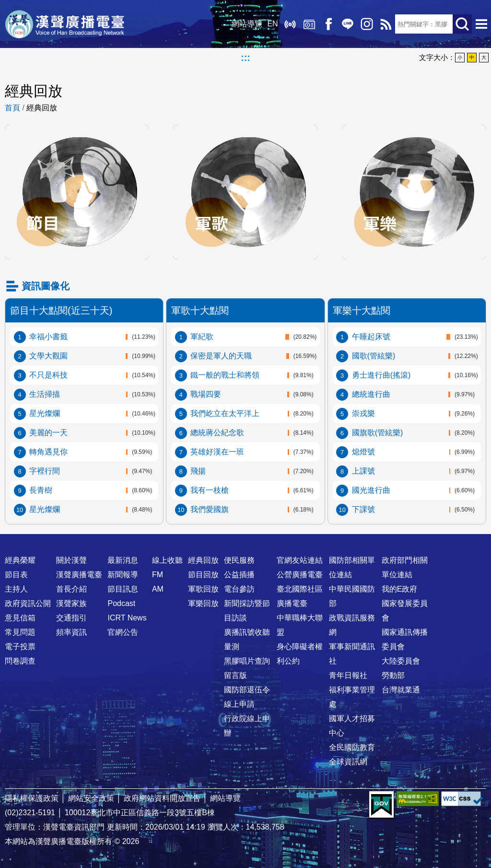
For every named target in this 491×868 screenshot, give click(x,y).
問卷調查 (20, 661)
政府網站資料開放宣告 (162, 798)
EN (272, 24)
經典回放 (309, 24)
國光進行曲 (371, 490)
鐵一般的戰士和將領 (225, 375)
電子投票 (20, 647)
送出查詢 (462, 24)
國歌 (374, 356)
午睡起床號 (371, 337)
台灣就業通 (401, 690)
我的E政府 (400, 589)
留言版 (235, 675)
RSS (386, 24)
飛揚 (198, 471)
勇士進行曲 (381, 375)
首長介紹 (71, 589)
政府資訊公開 (28, 603)
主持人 (16, 589)
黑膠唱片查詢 (247, 661)
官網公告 (123, 632)
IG (366, 24)
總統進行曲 (371, 394)
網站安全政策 (91, 798)
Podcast (121, 603)
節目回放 (77, 135)
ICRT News (127, 618)
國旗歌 (378, 433)
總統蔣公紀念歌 (217, 433)
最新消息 (123, 560)
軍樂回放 (414, 135)
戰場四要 (206, 394)
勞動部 (393, 675)
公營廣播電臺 (300, 575)
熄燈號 (363, 452)
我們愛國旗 (210, 509)
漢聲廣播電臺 (65, 24)
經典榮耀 (20, 560)
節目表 (16, 575)
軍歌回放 (245, 135)
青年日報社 (348, 675)
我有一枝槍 (210, 490)
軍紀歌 (202, 337)
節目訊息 (123, 589)
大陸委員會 (401, 661)
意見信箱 (20, 618)
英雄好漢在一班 (217, 452)
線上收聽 (290, 24)
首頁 (12, 108)
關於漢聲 (71, 560)
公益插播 (239, 575)
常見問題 (20, 632)
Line (347, 24)
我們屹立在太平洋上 (225, 413)
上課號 (363, 471)
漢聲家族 (71, 603)
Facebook (328, 24)
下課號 (363, 509)
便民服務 (239, 560)
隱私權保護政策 (32, 798)
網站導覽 (247, 24)
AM (158, 589)
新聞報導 (123, 575)
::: (245, 58)
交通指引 (71, 618)
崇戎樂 (363, 413)
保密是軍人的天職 (221, 356)
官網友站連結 (300, 560)
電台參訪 (239, 589)
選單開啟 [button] (481, 24)
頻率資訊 (71, 632)
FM (158, 575)
